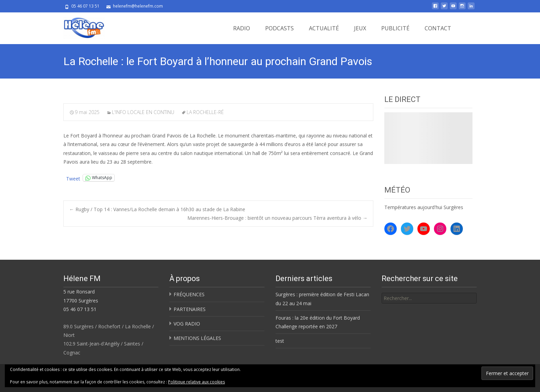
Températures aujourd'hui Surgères (424, 207)
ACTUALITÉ (324, 28)
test (280, 341)
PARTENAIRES (190, 309)
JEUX (360, 28)
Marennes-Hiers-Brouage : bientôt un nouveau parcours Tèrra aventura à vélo (277, 218)
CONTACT (438, 28)
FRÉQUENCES (189, 294)
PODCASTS (279, 28)
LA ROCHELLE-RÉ (205, 112)
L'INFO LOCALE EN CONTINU (143, 112)
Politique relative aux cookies (196, 382)
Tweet (73, 178)
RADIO (242, 28)
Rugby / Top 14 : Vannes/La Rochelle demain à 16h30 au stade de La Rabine (157, 209)
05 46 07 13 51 (80, 309)
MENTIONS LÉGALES (197, 338)
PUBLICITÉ (395, 28)
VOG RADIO (187, 324)
